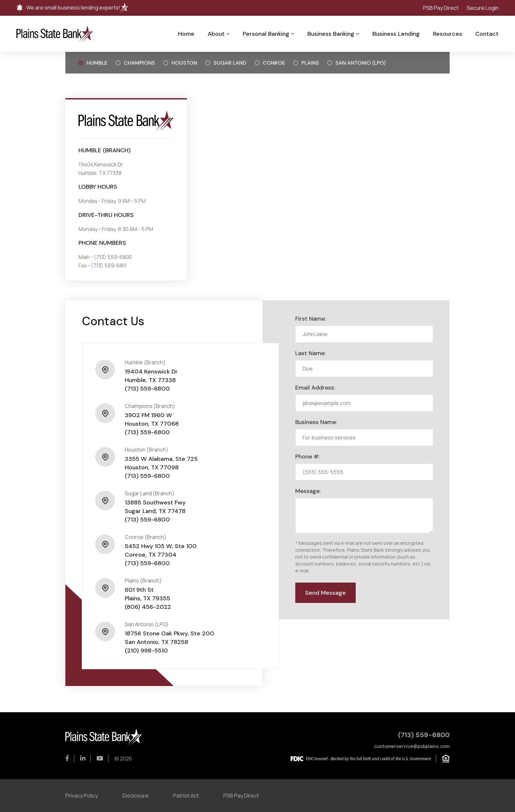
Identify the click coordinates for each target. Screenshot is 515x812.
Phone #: (307, 457)
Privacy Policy (82, 796)
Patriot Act (186, 796)
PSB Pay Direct (441, 8)
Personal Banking (266, 34)
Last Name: (310, 353)
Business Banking (331, 34)
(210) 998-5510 (146, 651)
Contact (487, 34)
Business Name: (316, 422)
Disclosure (135, 796)
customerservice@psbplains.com (412, 746)
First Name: (311, 319)
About (216, 34)
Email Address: (315, 388)
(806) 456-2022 (148, 607)
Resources (448, 34)
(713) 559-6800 (147, 389)
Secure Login (483, 8)
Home (186, 34)
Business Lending (396, 34)
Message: (308, 491)
